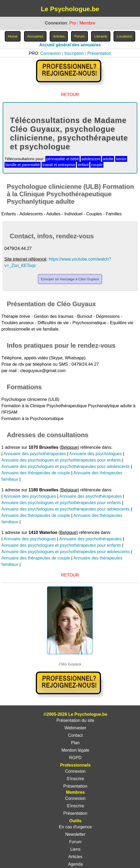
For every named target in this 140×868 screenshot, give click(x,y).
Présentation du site (75, 720)
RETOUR (70, 95)
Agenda (75, 864)
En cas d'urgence (75, 827)
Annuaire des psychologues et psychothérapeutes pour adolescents (65, 466)
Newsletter (75, 834)
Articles (75, 857)
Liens (75, 849)
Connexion (51, 53)
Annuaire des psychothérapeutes (35, 454)
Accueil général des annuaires (70, 45)
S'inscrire (75, 779)
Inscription (74, 53)
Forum (75, 842)
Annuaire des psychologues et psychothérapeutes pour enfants (61, 460)
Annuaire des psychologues (96, 454)
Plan (75, 743)
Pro (73, 23)
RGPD (75, 758)
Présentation (99, 53)
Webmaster (75, 728)
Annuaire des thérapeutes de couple (36, 473)
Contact (75, 735)
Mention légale (75, 750)
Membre (87, 23)
